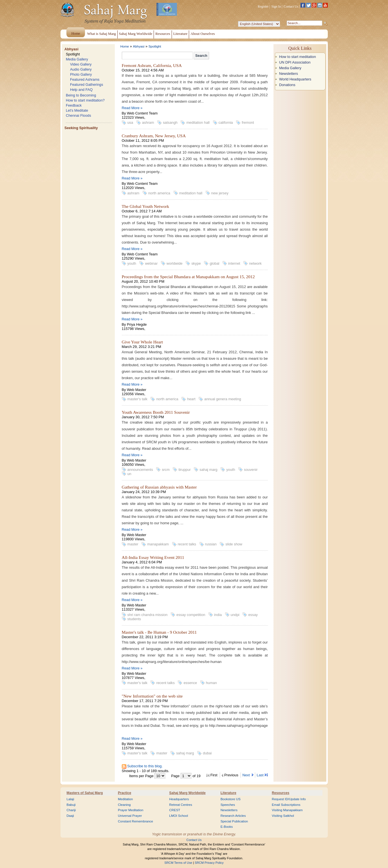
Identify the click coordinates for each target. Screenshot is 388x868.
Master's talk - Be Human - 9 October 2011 (159, 632)
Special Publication (234, 821)
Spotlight (73, 54)
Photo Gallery (81, 74)
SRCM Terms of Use (178, 863)
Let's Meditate (77, 110)
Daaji (70, 816)
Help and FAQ (81, 90)
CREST (175, 810)
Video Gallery (81, 64)
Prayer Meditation (131, 810)
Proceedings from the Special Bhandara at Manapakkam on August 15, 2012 (188, 277)
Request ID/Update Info (289, 799)
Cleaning (124, 805)
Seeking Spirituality (81, 128)
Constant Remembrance (135, 821)
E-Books (227, 827)
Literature (228, 793)
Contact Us (291, 6)
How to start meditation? (85, 100)
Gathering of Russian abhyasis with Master (159, 487)
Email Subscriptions (286, 805)
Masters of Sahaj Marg (85, 793)
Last (260, 775)
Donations (287, 85)
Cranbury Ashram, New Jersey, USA (154, 136)
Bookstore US (231, 799)
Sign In (276, 6)
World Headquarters (295, 79)
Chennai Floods (79, 115)
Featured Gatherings (87, 85)
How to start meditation (298, 57)
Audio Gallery (81, 69)
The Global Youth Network (145, 206)
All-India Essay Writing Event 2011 (153, 557)
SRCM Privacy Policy (209, 863)
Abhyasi (71, 49)
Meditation (125, 799)
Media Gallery (77, 59)
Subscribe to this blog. (145, 766)
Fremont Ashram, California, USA (152, 65)
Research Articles (233, 816)
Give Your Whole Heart (143, 342)
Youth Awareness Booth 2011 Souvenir (156, 412)
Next (246, 775)
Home (125, 46)
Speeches (228, 805)
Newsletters (289, 74)
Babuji (71, 805)
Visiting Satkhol (283, 816)
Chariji (71, 810)
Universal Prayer (130, 816)
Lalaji (70, 799)
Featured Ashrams (85, 79)
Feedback (74, 105)
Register (263, 6)
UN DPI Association (295, 62)
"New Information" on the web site (152, 696)
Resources (281, 793)
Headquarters (179, 799)
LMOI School (179, 816)
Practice (125, 793)
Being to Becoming (81, 95)
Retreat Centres (181, 805)
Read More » (132, 108)
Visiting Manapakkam (287, 810)
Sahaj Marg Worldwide (187, 793)
